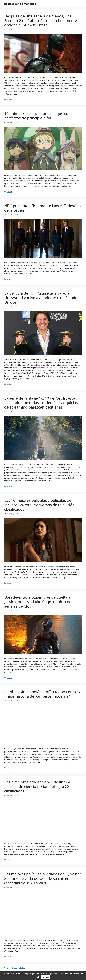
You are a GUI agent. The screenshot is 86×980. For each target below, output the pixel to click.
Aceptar (46, 977)
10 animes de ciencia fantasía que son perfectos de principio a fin (37, 116)
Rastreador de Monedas (20, 4)
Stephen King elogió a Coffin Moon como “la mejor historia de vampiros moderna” (43, 694)
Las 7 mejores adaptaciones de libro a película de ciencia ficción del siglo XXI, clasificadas (38, 786)
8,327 (15, 968)
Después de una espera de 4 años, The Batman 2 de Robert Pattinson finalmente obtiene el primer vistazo (41, 21)
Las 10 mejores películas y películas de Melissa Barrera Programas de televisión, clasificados (40, 505)
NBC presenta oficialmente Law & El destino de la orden (43, 208)
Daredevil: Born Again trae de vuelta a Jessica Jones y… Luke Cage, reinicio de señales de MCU (38, 602)
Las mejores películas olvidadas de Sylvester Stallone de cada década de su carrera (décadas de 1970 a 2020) (43, 878)
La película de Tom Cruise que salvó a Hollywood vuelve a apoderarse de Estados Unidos (42, 298)
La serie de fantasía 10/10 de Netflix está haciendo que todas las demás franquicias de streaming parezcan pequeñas (41, 403)
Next (22, 968)
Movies (9, 99)
